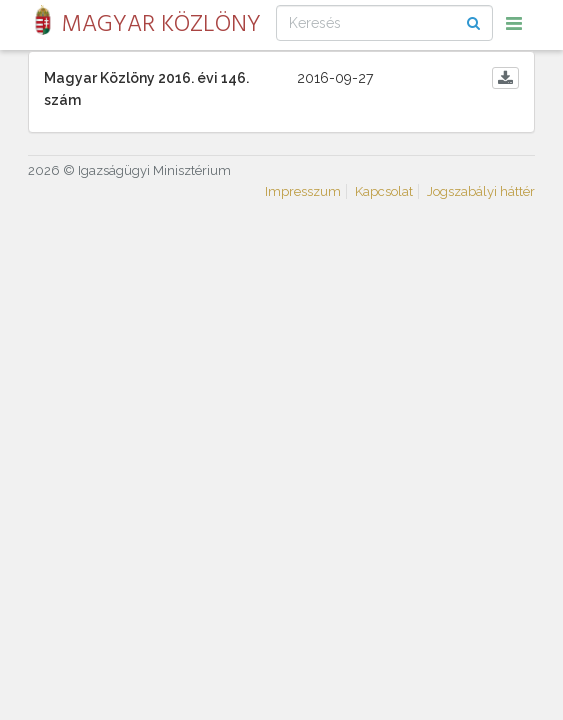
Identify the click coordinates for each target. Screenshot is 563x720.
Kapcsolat (384, 191)
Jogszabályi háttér (481, 191)
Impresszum (303, 191)
